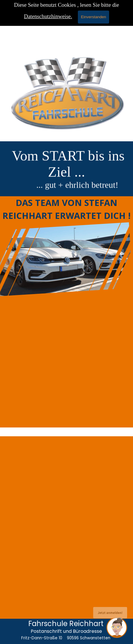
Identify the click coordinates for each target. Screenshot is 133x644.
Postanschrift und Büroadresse (66, 631)
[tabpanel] (66, 179)
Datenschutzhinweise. (48, 16)
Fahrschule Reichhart (66, 624)
